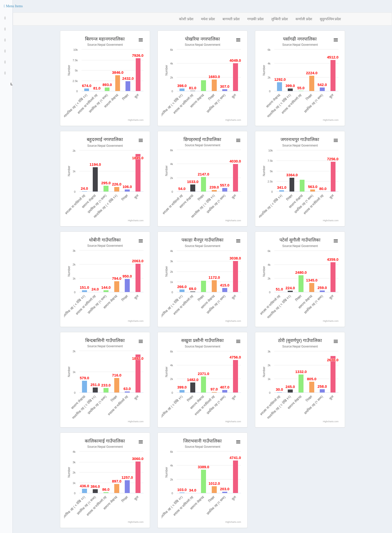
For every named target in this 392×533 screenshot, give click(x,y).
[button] (13, 6)
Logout (11, 84)
